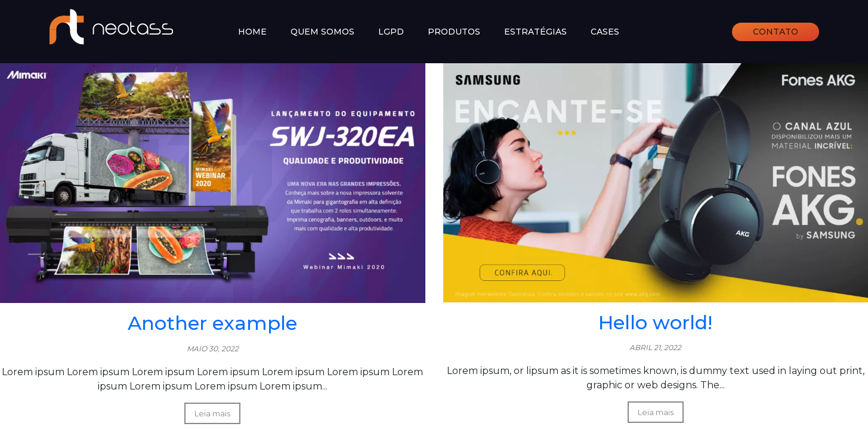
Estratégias (535, 32)
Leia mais (212, 413)
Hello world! (655, 322)
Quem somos (322, 32)
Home (252, 32)
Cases (605, 32)
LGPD (391, 32)
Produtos (454, 32)
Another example (212, 323)
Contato (776, 32)
